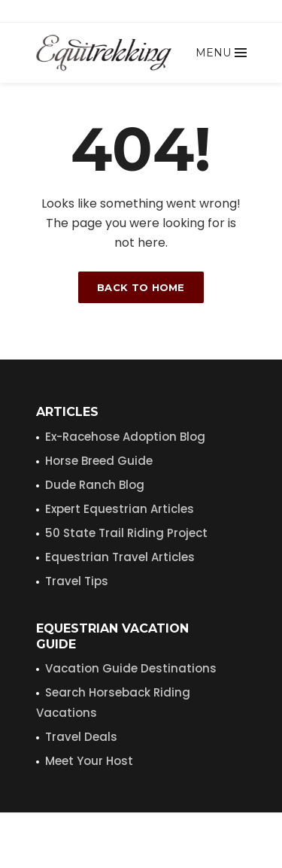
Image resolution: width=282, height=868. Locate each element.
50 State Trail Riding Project (126, 533)
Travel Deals (81, 737)
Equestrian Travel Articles (120, 557)
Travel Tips (77, 581)
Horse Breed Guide (99, 461)
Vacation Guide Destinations (131, 668)
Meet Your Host (89, 761)
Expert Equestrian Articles (120, 509)
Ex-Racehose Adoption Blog (125, 437)
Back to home (141, 287)
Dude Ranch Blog (95, 485)
